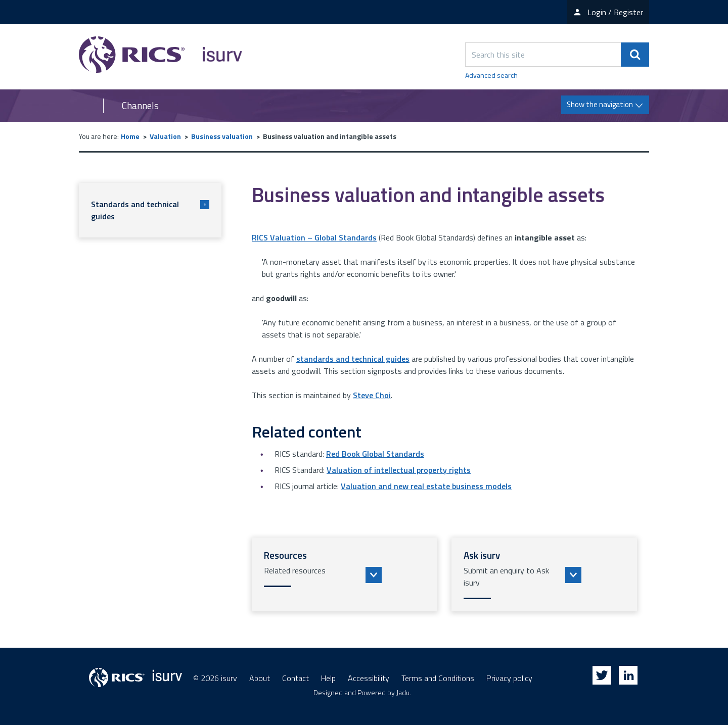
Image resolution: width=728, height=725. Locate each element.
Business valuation (222, 136)
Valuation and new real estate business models (426, 486)
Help (328, 678)
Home (130, 136)
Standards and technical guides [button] (150, 210)
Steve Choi (372, 395)
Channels (140, 106)
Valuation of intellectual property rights (399, 470)
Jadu (403, 692)
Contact (295, 678)
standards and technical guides (353, 359)
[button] (345, 574)
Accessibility (369, 678)
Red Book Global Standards (375, 454)
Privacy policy (509, 678)
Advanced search (491, 75)
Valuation (165, 136)
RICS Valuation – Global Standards (314, 237)
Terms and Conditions (438, 678)
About (260, 678)
